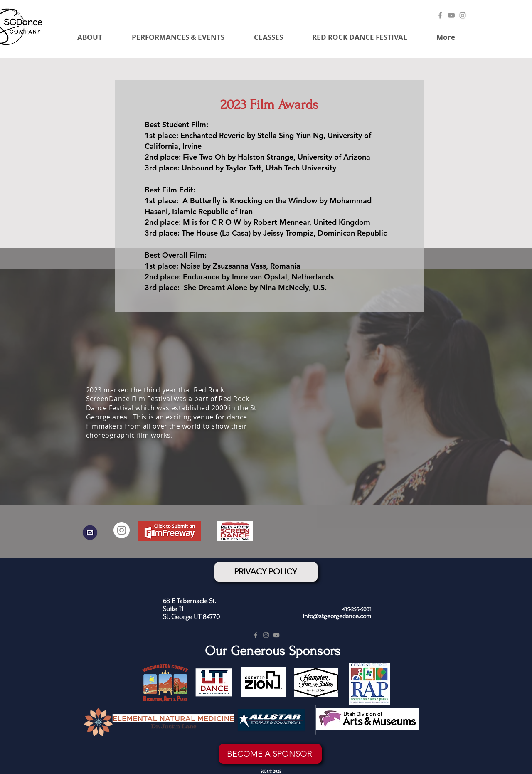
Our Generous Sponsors (273, 651)
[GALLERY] (90, 533)
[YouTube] (451, 15)
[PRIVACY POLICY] (266, 572)
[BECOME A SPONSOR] (270, 754)
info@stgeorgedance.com (337, 616)
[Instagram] (463, 15)
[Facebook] (440, 15)
